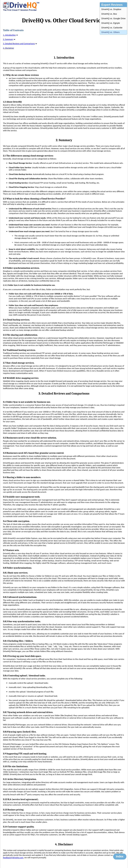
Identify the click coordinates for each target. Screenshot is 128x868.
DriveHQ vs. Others (110, 32)
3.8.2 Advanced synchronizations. (20, 597)
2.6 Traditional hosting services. (19, 350)
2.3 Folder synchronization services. (21, 268)
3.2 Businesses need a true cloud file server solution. (30, 438)
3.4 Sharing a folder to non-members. (22, 477)
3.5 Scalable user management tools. (22, 497)
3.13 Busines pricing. (13, 810)
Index (120, 856)
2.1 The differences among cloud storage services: (28, 156)
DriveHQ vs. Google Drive (113, 18)
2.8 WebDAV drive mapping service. (21, 378)
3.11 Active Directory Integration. (20, 779)
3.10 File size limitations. (16, 766)
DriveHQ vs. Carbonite (112, 28)
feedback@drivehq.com (13, 858)
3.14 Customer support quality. (19, 827)
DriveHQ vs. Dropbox (111, 9)
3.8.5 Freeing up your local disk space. (22, 656)
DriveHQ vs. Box (109, 14)
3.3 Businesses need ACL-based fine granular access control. (34, 453)
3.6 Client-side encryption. (16, 521)
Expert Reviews (112, 5)
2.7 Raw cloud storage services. (19, 363)
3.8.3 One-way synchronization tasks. (22, 621)
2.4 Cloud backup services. (16, 320)
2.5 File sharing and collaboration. (20, 335)
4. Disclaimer (9, 48)
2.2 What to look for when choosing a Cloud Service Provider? (34, 199)
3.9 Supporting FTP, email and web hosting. (25, 754)
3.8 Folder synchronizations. (17, 568)
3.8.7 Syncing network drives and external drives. (28, 712)
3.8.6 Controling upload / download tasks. (24, 676)
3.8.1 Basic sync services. (15, 573)
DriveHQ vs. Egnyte (111, 23)
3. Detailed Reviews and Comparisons (19, 44)
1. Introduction (9, 35)
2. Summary (8, 39)
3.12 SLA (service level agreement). (21, 799)
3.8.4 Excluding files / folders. (18, 641)
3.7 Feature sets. (11, 550)
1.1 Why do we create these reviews (21, 75)
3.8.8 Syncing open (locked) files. (20, 732)
